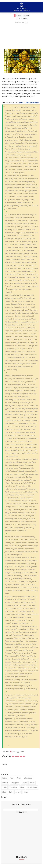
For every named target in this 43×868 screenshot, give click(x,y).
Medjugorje (15, 784)
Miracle (5, 784)
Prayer (24, 784)
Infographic (28, 779)
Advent (18, 793)
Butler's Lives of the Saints (29, 103)
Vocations (13, 788)
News (22, 788)
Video (4, 788)
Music (26, 793)
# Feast (19, 16)
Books (32, 784)
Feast (12, 779)
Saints (5, 779)
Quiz (11, 793)
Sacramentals (32, 788)
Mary (19, 779)
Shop (4, 793)
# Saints (26, 16)
